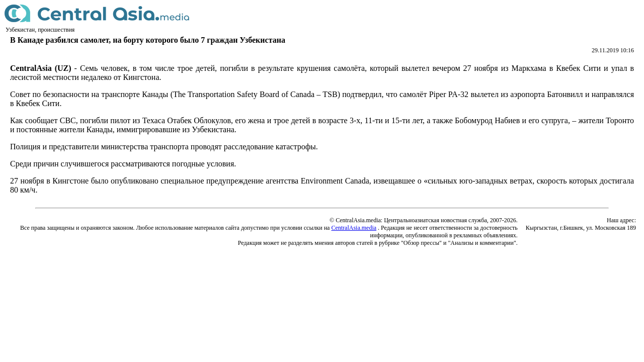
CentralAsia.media (354, 228)
